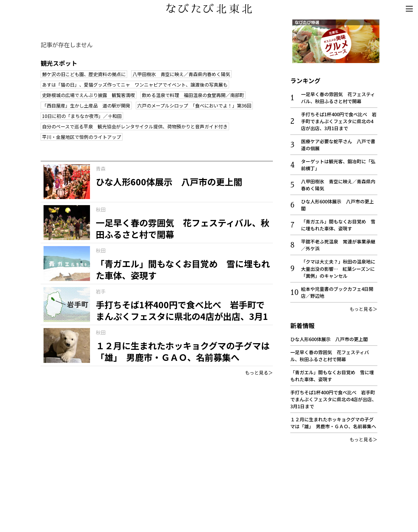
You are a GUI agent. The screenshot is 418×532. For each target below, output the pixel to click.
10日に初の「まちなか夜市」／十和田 (82, 116)
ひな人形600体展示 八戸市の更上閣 (329, 337)
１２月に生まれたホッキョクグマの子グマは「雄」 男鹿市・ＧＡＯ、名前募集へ (333, 421)
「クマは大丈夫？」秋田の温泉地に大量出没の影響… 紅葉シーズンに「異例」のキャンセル (338, 267)
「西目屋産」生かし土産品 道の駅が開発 (86, 105)
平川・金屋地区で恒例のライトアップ (82, 137)
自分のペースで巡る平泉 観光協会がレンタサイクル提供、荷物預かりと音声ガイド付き (135, 126)
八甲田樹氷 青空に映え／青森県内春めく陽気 (181, 74)
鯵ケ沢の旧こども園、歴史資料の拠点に (84, 74)
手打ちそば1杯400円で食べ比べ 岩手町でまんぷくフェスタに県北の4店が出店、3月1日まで (339, 119)
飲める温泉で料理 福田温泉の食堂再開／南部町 (193, 95)
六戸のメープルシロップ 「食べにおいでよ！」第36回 (194, 105)
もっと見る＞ (259, 372)
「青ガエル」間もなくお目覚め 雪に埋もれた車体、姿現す (338, 223)
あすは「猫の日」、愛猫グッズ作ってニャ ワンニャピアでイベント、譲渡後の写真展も (135, 85)
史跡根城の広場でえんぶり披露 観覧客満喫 (89, 95)
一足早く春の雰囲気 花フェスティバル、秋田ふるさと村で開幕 (338, 96)
